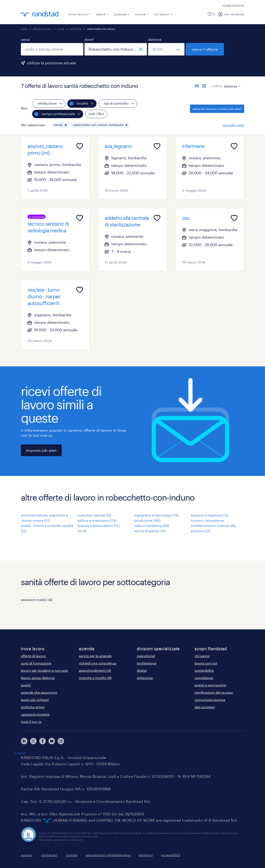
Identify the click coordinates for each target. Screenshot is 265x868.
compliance (204, 678)
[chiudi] (141, 49)
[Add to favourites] (80, 146)
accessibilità (171, 855)
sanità (60, 29)
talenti (103, 14)
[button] (66, 125)
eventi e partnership (210, 685)
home (24, 29)
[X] (33, 741)
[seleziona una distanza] (166, 49)
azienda (122, 14)
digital (142, 670)
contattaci (49, 855)
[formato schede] (204, 86)
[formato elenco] (197, 86)
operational (146, 656)
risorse (142, 14)
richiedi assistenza (233, 5)
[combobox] (52, 49)
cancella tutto (233, 125)
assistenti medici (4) (37, 600)
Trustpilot (20, 753)
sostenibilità (204, 670)
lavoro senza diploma (38, 678)
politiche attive (33, 707)
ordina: (217, 86)
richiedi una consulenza (98, 663)
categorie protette (35, 714)
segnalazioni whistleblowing (108, 855)
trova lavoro (80, 14)
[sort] (231, 83)
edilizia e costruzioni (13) (97, 520)
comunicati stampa (210, 700)
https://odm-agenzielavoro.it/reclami (61, 840)
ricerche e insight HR (95, 678)
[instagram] (61, 741)
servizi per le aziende (95, 656)
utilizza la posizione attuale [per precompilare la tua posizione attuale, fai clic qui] (51, 63)
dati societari (205, 707)
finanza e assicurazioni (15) (99, 526)
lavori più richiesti (35, 700)
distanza (155, 39)
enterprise (145, 678)
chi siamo (163, 14)
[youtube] (52, 741)
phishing (146, 855)
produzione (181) (147, 520)
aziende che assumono (39, 692)
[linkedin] (24, 741)
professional (147, 663)
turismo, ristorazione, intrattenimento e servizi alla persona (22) (213, 526)
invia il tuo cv (31, 722)
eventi (26, 685)
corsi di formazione (36, 663)
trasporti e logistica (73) (209, 515)
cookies (72, 855)
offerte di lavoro (42, 29)
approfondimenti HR (95, 670)
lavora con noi (206, 663)
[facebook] (43, 741)
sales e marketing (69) (152, 526)
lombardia (75, 29)
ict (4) (82, 531)
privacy (27, 855)
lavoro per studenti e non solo (45, 670)
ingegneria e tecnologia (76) (156, 515)
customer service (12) (94, 515)
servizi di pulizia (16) (150, 531)
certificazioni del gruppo (214, 692)
